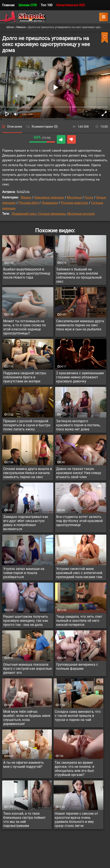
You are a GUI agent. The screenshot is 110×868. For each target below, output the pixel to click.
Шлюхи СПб (28, 5)
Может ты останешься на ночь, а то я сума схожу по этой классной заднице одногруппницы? (25, 327)
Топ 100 (46, 5)
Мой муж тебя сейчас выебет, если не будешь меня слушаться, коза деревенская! (27, 718)
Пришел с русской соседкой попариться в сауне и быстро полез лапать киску (27, 425)
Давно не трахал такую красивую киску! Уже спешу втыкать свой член (79, 473)
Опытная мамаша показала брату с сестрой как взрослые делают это (27, 669)
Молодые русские (81, 214)
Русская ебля (29, 203)
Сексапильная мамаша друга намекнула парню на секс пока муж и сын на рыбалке (80, 325)
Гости (89, 197)
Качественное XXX (71, 5)
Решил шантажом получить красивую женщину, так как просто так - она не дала (26, 621)
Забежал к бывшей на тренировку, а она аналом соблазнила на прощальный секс (79, 275)
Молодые (74, 197)
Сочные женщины (52, 214)
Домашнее (50, 203)
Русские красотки (74, 203)
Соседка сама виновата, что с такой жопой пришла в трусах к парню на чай (78, 716)
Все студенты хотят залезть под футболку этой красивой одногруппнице (79, 521)
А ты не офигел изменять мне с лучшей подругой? (24, 765)
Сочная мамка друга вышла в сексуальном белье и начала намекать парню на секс (28, 473)
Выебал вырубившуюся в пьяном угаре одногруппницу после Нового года (27, 273)
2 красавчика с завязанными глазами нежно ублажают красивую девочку (80, 377)
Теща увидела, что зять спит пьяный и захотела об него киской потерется (79, 621)
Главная (8, 5)
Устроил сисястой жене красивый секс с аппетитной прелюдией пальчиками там (79, 573)
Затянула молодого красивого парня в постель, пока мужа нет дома (78, 425)
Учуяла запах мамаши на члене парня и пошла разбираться (24, 573)
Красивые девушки (49, 197)
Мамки (26, 197)
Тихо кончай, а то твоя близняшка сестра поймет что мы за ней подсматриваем (24, 820)
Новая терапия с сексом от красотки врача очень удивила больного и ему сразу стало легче (76, 820)
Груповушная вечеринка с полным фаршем (77, 667)
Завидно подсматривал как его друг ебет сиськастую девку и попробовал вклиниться (26, 523)
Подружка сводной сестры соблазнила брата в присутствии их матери (25, 377)
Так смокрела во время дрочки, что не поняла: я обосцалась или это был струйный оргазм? (74, 769)
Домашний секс (24, 214)
